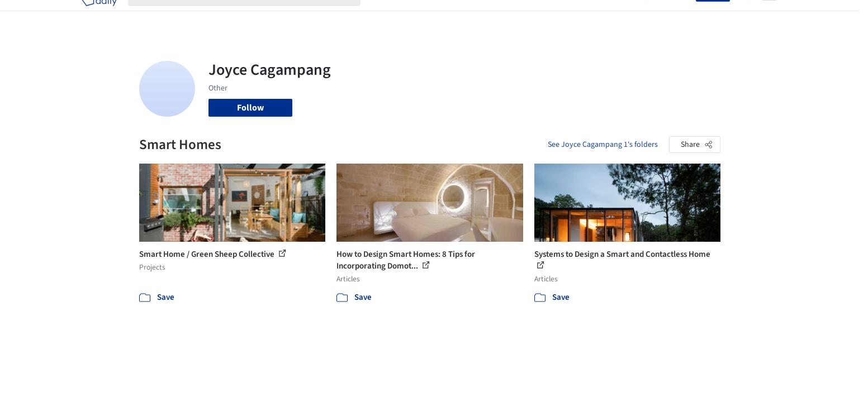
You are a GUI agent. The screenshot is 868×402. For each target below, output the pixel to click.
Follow (250, 108)
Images (426, 16)
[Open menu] (770, 16)
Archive (621, 16)
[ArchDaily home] (99, 16)
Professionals (542, 16)
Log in (678, 16)
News (587, 16)
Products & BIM (478, 16)
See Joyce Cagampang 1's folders (603, 145)
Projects (387, 16)
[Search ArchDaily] (253, 16)
